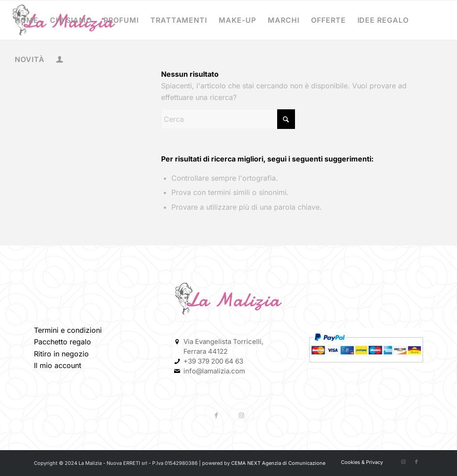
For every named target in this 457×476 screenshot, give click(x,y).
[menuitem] (27, 20)
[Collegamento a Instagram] (242, 415)
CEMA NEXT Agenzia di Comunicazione (278, 463)
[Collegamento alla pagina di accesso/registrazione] (60, 60)
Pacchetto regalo (62, 342)
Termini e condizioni (68, 330)
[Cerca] (228, 119)
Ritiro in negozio (61, 354)
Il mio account (58, 365)
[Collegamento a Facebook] (216, 415)
